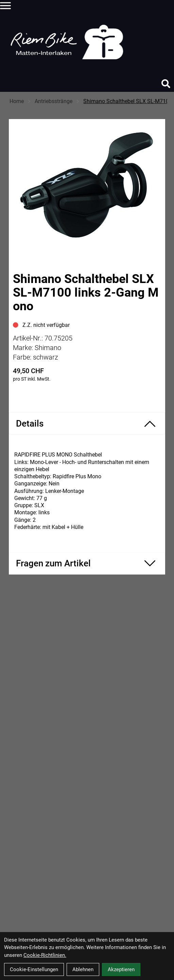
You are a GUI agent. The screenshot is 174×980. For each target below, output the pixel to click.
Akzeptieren (121, 969)
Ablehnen (83, 969)
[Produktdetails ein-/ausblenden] (87, 423)
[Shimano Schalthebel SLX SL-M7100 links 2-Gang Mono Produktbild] (87, 186)
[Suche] (166, 84)
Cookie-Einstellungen (34, 969)
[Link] (5, 5)
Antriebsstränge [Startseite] (54, 101)
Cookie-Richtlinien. (45, 955)
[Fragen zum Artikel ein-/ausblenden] (87, 563)
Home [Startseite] (17, 101)
